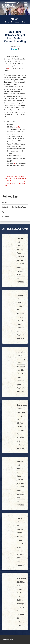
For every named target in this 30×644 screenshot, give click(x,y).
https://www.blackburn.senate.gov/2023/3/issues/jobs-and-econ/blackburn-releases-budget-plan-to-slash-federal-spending (15, 181)
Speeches (6, 212)
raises (9, 68)
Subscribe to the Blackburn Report (15, 207)
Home (7, 22)
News (15, 19)
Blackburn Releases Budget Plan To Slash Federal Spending (15, 36)
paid (15, 163)
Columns (6, 217)
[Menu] (26, 5)
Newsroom (15, 22)
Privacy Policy (8, 640)
